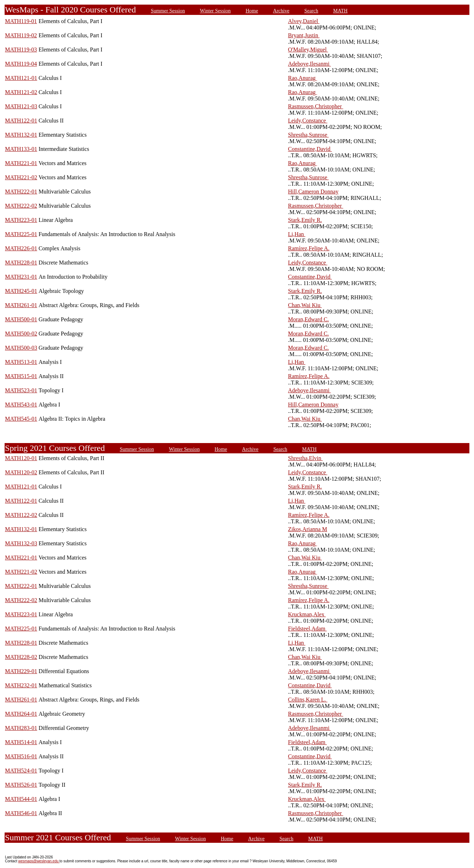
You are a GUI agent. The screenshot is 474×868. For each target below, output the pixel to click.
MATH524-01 (21, 771)
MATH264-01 (21, 714)
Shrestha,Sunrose (308, 135)
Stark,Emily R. (305, 220)
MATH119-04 (21, 64)
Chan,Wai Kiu (305, 305)
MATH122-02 (21, 515)
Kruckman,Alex (307, 614)
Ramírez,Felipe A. (309, 248)
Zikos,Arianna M (308, 529)
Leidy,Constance (308, 121)
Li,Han (297, 234)
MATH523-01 (21, 390)
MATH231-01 (21, 277)
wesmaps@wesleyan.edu (39, 861)
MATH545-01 (21, 419)
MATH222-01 (21, 192)
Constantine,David (310, 149)
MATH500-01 (21, 319)
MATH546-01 (21, 813)
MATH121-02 (21, 92)
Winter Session (215, 11)
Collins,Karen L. (308, 700)
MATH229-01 (21, 671)
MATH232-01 (21, 685)
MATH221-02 (21, 177)
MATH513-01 (21, 362)
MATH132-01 (21, 135)
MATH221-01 (21, 163)
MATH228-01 (21, 263)
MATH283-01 (21, 728)
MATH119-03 (21, 50)
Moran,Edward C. (308, 319)
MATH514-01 (21, 742)
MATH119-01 (21, 21)
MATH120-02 (21, 472)
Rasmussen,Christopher (316, 106)
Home (252, 11)
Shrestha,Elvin (305, 458)
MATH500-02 (21, 334)
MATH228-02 (21, 657)
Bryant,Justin (304, 35)
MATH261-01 (21, 305)
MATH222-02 (21, 206)
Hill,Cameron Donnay (313, 192)
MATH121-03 (21, 106)
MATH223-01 (21, 220)
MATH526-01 (21, 785)
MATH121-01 (21, 78)
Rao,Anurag (303, 78)
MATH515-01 (21, 376)
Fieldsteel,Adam (307, 629)
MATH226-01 (21, 248)
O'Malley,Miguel (308, 50)
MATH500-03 (21, 348)
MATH (340, 11)
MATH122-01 (21, 121)
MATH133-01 (21, 149)
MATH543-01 (21, 405)
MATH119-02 (21, 35)
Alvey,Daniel (304, 21)
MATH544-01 (21, 799)
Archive (281, 11)
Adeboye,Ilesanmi (310, 64)
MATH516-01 (21, 756)
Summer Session (168, 11)
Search (311, 11)
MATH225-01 (21, 234)
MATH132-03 (21, 543)
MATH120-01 (21, 458)
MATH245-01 (21, 291)
